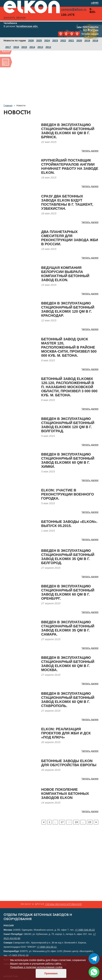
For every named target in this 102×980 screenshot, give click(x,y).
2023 (55, 41)
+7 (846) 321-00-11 (47, 947)
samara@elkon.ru (74, 9)
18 (69, 822)
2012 (48, 47)
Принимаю (51, 973)
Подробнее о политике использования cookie (36, 967)
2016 (16, 47)
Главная (8, 106)
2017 (8, 47)
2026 (31, 41)
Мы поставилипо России (88, 28)
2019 (87, 41)
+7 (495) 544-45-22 (85, 930)
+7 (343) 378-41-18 (18, 955)
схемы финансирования (63, 904)
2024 (47, 41)
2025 (39, 41)
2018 (95, 41)
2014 (32, 47)
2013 (40, 47)
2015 (24, 47)
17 (62, 822)
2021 (71, 41)
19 (76, 822)
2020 (79, 41)
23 (90, 822)
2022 (63, 41)
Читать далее (90, 151)
